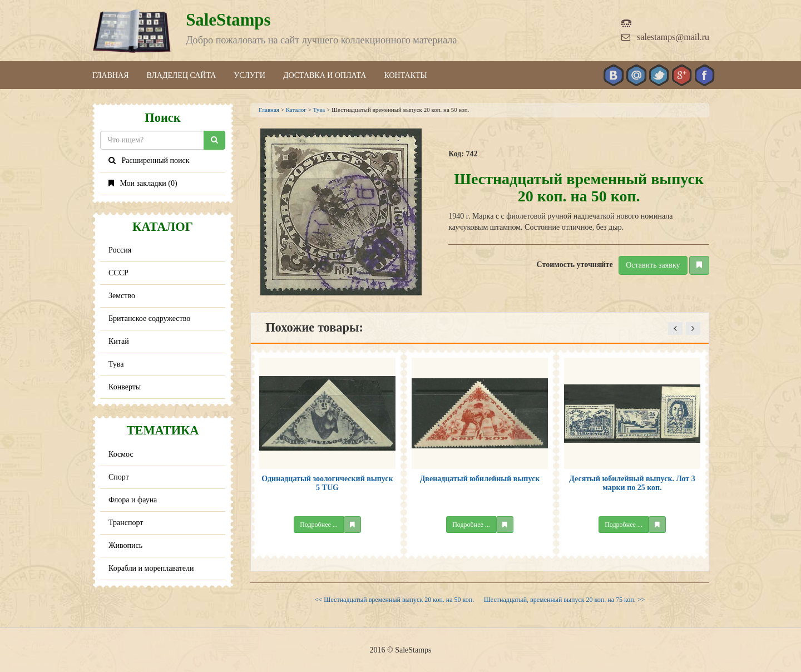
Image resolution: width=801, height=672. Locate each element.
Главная (111, 75)
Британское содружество (149, 318)
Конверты (125, 387)
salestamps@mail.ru (665, 37)
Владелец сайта (182, 75)
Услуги (249, 75)
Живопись (125, 545)
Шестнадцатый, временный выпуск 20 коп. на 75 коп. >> (564, 600)
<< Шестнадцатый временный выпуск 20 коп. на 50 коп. (394, 600)
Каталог (296, 110)
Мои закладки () (143, 183)
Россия (120, 250)
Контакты (405, 75)
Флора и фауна (133, 500)
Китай (119, 341)
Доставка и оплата (325, 75)
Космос (121, 454)
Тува (116, 364)
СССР (118, 273)
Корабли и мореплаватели (151, 568)
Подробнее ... (319, 525)
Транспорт (126, 523)
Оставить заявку (653, 265)
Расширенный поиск (149, 160)
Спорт (119, 477)
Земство (122, 296)
